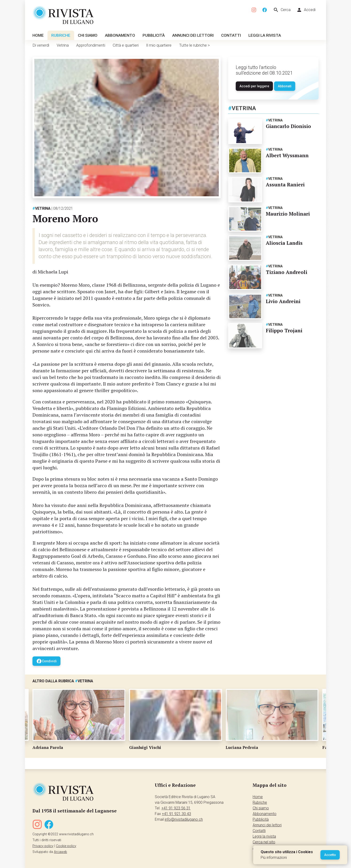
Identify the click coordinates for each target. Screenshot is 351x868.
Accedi (306, 10)
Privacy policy (43, 846)
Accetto (330, 855)
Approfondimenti (91, 45)
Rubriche (61, 35)
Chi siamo (88, 35)
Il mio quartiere (159, 45)
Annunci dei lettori (193, 35)
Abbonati (285, 86)
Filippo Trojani (284, 330)
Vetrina (63, 45)
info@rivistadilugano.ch (184, 819)
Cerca (282, 10)
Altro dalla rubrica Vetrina (63, 681)
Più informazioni (274, 858)
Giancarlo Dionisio (288, 126)
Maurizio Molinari (288, 214)
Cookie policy (66, 846)
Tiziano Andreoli (287, 272)
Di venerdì (41, 45)
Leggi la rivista (265, 35)
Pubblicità (154, 35)
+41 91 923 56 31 (176, 808)
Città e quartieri (126, 45)
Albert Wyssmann (287, 155)
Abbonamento (120, 35)
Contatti (231, 35)
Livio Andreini (283, 301)
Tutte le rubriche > (194, 45)
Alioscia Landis (284, 243)
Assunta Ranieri (285, 185)
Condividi (46, 661)
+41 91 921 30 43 (176, 814)
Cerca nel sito (264, 842)
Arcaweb (60, 852)
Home (38, 35)
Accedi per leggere (254, 86)
